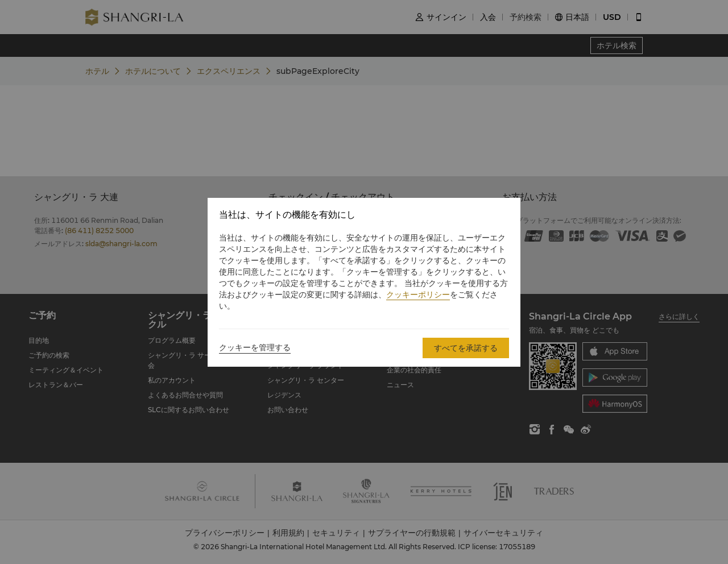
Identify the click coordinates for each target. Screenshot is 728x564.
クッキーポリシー (418, 295)
